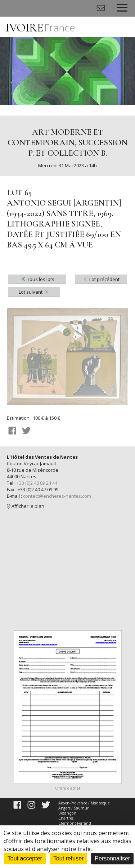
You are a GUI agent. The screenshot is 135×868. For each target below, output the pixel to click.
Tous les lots (37, 279)
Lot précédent (101, 279)
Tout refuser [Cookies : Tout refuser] (68, 858)
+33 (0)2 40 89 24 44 (37, 483)
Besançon (67, 813)
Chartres (66, 818)
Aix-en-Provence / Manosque (84, 803)
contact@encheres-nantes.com (57, 496)
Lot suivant (34, 292)
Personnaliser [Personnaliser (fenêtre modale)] (112, 858)
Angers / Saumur (73, 808)
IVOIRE (40, 28)
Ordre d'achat (68, 788)
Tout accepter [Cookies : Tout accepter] (25, 858)
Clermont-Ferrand (75, 823)
